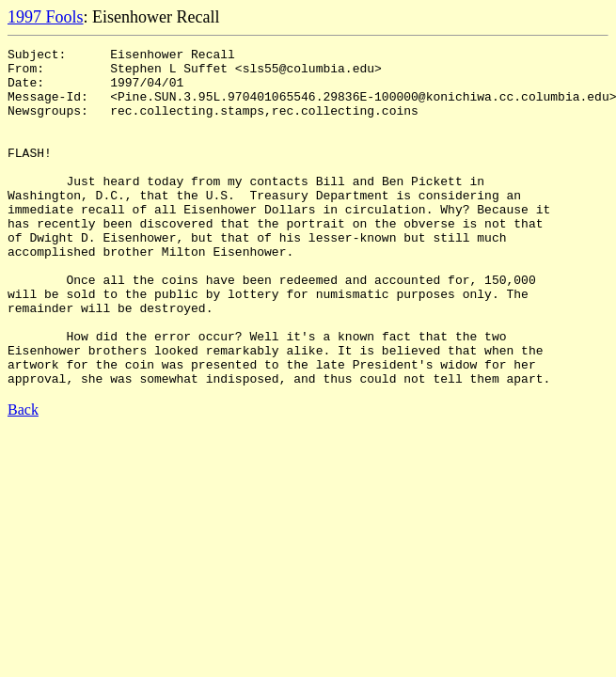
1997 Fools (46, 17)
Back (23, 477)
